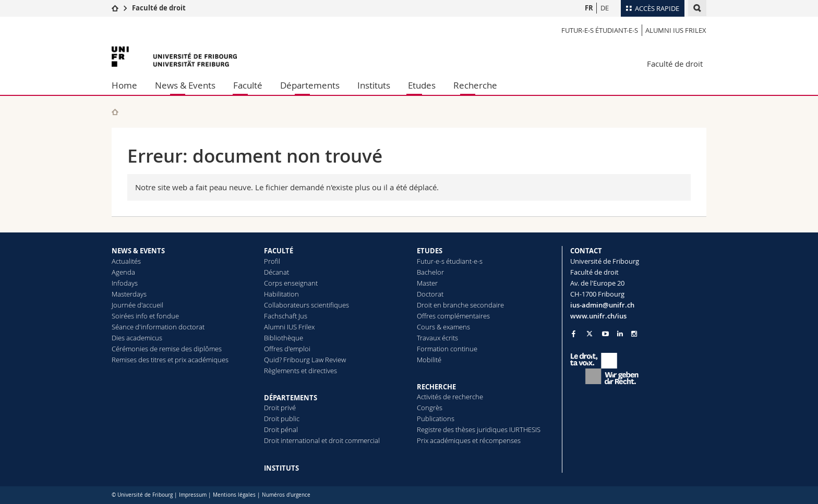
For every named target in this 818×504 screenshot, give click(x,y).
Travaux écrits (437, 338)
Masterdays (129, 294)
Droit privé (280, 408)
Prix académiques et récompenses (469, 440)
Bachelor (430, 272)
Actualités (126, 261)
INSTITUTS (281, 468)
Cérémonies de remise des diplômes (167, 349)
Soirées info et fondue (145, 316)
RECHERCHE (436, 387)
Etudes (422, 85)
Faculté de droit (159, 8)
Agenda (123, 272)
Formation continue (447, 349)
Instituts (374, 85)
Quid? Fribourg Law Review (305, 360)
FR (589, 8)
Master (427, 283)
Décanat (276, 272)
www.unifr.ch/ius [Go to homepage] (598, 316)
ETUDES (430, 251)
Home (124, 85)
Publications (436, 419)
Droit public (282, 419)
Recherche (475, 85)
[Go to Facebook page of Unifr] (574, 334)
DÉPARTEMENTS (291, 398)
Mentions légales (234, 495)
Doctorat (430, 294)
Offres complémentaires (453, 316)
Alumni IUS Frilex (676, 30)
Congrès (430, 408)
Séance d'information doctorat (158, 327)
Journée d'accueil (137, 305)
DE (605, 8)
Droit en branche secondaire (460, 305)
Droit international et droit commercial (322, 440)
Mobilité (429, 360)
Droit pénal (281, 429)
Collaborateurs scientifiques (306, 305)
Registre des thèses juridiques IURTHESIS (479, 429)
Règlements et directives (300, 371)
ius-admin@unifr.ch (602, 305)
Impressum (193, 495)
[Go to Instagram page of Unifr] (634, 334)
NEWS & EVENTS (138, 251)
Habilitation (281, 294)
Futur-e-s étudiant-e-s (600, 30)
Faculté (248, 85)
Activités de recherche (450, 397)
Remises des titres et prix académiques (170, 360)
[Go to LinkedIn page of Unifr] (620, 334)
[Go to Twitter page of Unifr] (590, 334)
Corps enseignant (291, 283)
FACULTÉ (279, 251)
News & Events (185, 85)
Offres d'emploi (287, 349)
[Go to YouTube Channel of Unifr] (605, 334)
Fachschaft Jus (286, 316)
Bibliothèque (284, 338)
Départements (310, 85)
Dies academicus (137, 338)
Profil (272, 261)
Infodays (125, 283)
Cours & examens (443, 327)
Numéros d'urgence (286, 495)
